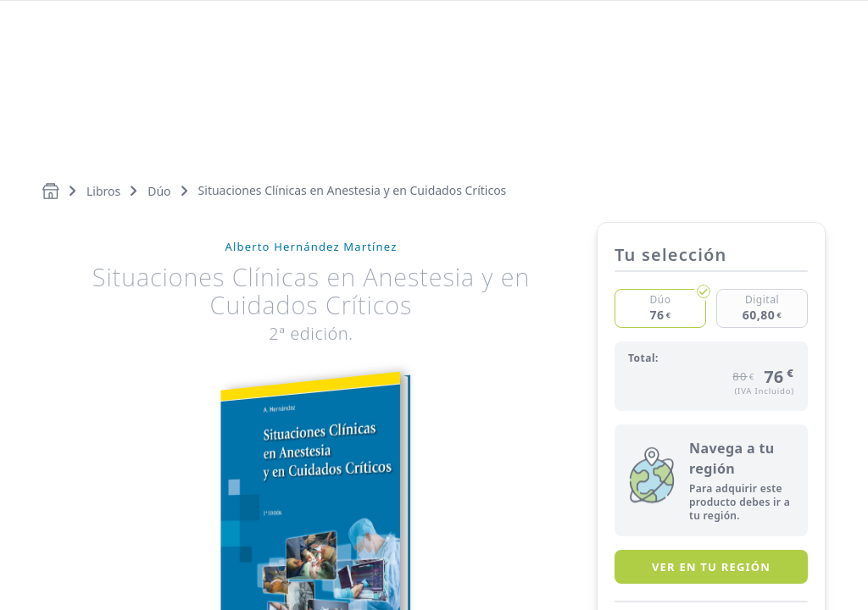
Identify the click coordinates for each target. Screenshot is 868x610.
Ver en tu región (711, 567)
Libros (103, 191)
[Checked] (660, 308)
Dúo (159, 191)
